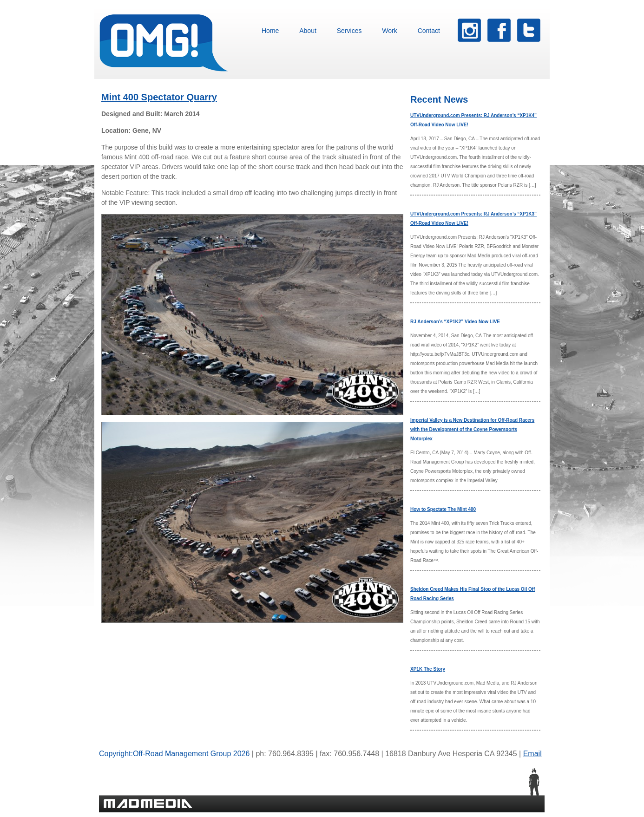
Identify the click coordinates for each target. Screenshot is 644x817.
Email (532, 754)
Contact (429, 31)
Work (389, 31)
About (308, 31)
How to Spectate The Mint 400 (443, 509)
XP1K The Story (428, 669)
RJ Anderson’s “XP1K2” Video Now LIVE (455, 322)
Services (349, 31)
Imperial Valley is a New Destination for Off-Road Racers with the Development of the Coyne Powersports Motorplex (472, 429)
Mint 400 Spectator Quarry (159, 97)
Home (270, 31)
